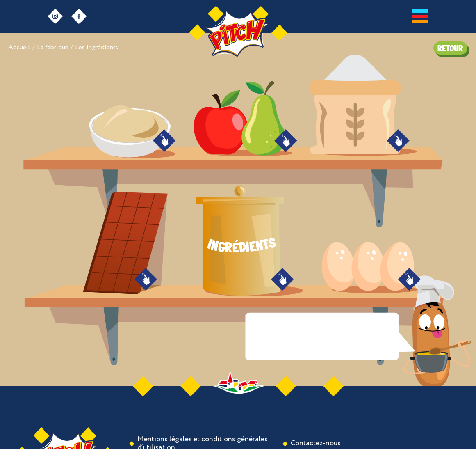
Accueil (19, 48)
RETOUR (450, 48)
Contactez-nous (316, 443)
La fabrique (53, 48)
